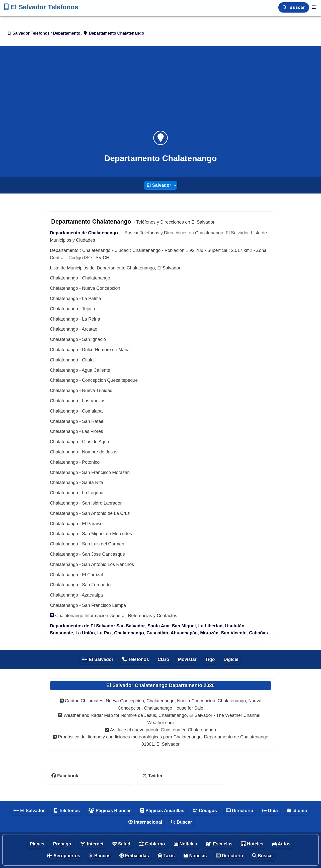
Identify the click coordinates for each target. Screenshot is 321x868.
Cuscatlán (157, 633)
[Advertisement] (160, 91)
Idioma (297, 811)
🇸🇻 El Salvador (98, 659)
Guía (270, 811)
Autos (281, 844)
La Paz (104, 633)
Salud (121, 844)
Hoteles (252, 844)
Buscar (298, 7)
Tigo (210, 659)
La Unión (85, 633)
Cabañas (258, 633)
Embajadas (134, 856)
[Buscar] (285, 7)
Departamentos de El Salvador (83, 626)
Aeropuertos (64, 856)
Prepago (62, 844)
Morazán (209, 633)
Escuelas (219, 844)
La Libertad (211, 626)
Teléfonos (136, 659)
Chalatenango (129, 633)
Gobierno (152, 844)
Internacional (145, 822)
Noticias (185, 844)
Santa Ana (158, 626)
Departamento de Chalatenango (84, 233)
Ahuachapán (184, 633)
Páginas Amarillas (162, 811)
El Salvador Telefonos (41, 7)
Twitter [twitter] (153, 776)
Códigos (205, 811)
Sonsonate (61, 633)
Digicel (231, 659)
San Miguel (184, 626)
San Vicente (234, 633)
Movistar (187, 659)
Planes (37, 844)
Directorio (239, 811)
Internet (92, 844)
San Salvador (131, 626)
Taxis (166, 856)
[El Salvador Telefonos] (314, 7)
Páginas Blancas (110, 811)
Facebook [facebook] (65, 776)
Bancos (100, 856)
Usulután (235, 626)
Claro (164, 659)
